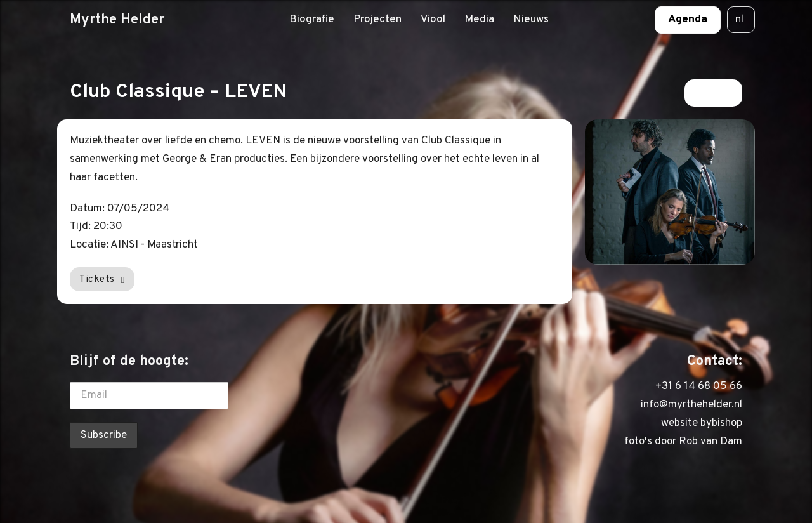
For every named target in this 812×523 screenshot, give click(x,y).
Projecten (377, 20)
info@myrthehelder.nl (691, 405)
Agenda (688, 20)
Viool (433, 20)
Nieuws (531, 20)
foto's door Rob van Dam (683, 442)
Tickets (102, 279)
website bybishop (702, 423)
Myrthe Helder (117, 20)
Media (479, 20)
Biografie (312, 20)
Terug (713, 93)
